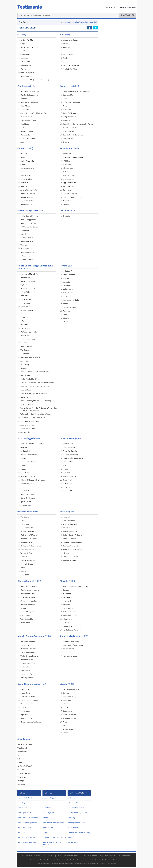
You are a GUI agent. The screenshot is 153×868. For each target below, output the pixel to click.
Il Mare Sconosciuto (28, 560)
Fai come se (25, 671)
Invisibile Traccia (69, 307)
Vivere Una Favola (28, 139)
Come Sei (66, 315)
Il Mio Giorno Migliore (29, 216)
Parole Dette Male (70, 69)
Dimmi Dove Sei (27, 278)
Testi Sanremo (125, 856)
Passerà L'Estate (27, 238)
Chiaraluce (67, 286)
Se (63, 62)
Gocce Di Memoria (70, 113)
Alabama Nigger (49, 798)
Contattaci (111, 8)
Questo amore (26, 718)
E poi (65, 652)
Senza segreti (68, 700)
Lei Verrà (24, 99)
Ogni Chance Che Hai (71, 65)
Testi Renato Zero (24, 808)
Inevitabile (25, 231)
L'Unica (23, 69)
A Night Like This (24, 773)
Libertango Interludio (71, 300)
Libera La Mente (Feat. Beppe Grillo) (35, 372)
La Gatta (24, 343)
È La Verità (25, 354)
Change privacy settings (108, 863)
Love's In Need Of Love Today (32, 444)
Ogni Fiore (67, 190)
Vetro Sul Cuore (69, 447)
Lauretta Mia (48, 828)
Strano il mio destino (29, 601)
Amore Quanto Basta (29, 190)
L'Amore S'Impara (70, 194)
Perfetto (66, 172)
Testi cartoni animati (92, 856)
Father (65, 733)
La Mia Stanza (68, 179)
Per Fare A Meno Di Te (29, 274)
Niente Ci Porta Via (28, 252)
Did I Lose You (68, 186)
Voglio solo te (68, 608)
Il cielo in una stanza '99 (72, 630)
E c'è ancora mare (28, 597)
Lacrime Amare (27, 397)
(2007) (67, 266)
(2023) (65, 35)
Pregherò (66, 205)
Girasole (24, 368)
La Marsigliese (48, 813)
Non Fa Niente (26, 205)
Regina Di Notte (27, 201)
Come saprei (25, 711)
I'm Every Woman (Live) (30, 421)
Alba (64, 726)
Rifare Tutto (25, 62)
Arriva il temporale (28, 612)
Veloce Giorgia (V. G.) (29, 484)
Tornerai (66, 51)
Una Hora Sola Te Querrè (30, 357)
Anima (23, 128)
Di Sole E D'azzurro (70, 128)
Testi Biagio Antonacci (26, 838)
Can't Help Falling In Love (78, 813)
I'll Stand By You (27, 505)
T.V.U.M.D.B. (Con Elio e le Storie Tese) (36, 414)
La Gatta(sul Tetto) (25, 766)
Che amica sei (26, 645)
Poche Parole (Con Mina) (30, 379)
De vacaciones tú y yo (29, 587)
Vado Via (24, 245)
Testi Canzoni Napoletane (27, 823)
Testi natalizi (110, 856)
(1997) (34, 636)
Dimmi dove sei (27, 660)
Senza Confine (68, 55)
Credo (65, 99)
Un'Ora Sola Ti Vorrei (29, 535)
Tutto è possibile (27, 619)
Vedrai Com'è (68, 201)
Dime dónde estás (27, 594)
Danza (23, 157)
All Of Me (71, 798)
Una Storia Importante (29, 95)
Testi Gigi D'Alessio (25, 813)
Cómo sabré (25, 616)
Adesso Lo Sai (68, 322)
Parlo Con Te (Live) (28, 429)
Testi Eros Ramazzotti (26, 828)
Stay (22, 142)
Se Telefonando (23, 770)
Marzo (23, 314)
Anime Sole (25, 361)
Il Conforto (25, 110)
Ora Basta (24, 325)
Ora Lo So (66, 216)
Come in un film (27, 674)
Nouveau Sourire (69, 476)
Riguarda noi (25, 693)
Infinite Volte (25, 292)
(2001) (68, 512)
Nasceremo (67, 693)
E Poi (22, 321)
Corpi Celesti (25, 55)
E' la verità (67, 601)
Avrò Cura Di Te (69, 176)
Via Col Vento (26, 328)
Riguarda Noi (26, 299)
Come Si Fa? (67, 480)
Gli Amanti (67, 318)
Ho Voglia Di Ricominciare (31, 546)
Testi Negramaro (24, 803)
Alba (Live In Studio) (28, 425)
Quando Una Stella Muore (73, 135)
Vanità (65, 106)
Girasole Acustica (69, 560)
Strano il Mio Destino (71, 642)
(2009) (68, 211)
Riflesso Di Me (68, 168)
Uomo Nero (67, 711)
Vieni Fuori (67, 311)
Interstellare (67, 528)
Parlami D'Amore (27, 550)
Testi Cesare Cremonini (27, 843)
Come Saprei (25, 303)
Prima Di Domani (69, 539)
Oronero (66, 142)
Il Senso (23, 458)
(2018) (26, 86)
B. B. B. (23, 708)
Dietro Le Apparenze (29, 220)
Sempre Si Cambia (28, 194)
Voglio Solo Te (26, 285)
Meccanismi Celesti (70, 40)
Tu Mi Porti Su (68, 131)
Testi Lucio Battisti (25, 798)
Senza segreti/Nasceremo (73, 645)
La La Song (25, 365)
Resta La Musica (27, 260)
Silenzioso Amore (69, 715)
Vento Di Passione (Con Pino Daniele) (35, 386)
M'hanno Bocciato (70, 718)
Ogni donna (25, 715)
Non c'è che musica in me (31, 722)
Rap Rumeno (48, 803)
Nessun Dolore (26, 347)
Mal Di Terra (25, 336)
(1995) (32, 684)
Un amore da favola (28, 642)
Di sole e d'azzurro (70, 524)
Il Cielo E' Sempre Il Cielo (73, 197)
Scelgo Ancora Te (69, 117)
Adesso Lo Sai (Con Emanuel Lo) (33, 418)
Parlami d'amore (69, 612)
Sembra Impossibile (28, 223)
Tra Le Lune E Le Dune (29, 47)
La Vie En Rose (73, 828)
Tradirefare (25, 296)
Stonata (66, 304)
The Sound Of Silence (76, 808)
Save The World (69, 521)
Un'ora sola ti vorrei (28, 649)
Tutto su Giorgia (66, 22)
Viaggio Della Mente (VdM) (73, 458)
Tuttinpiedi (67, 704)
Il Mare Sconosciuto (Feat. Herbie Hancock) (37, 383)
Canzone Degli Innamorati (73, 542)
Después (24, 608)
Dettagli (21, 781)
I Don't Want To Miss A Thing (79, 833)
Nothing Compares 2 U (76, 823)
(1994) (67, 684)
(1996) (74, 636)
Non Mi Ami (67, 120)
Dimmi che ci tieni (70, 616)
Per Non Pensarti (27, 168)
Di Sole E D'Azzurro (28, 564)
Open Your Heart (27, 131)
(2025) (22, 35)
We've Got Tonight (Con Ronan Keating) (36, 401)
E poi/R (65, 708)
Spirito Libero (26, 376)
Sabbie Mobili (26, 65)
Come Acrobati (26, 179)
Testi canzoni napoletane (68, 856)
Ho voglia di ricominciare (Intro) (75, 587)
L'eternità (24, 466)
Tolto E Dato (25, 186)
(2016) (25, 149)
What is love (67, 626)
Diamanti (21, 784)
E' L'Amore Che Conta (71, 102)
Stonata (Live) (26, 432)
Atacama (66, 47)
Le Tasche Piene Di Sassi (30, 92)
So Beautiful (25, 451)
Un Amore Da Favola (29, 332)
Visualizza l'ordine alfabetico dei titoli (85, 22)
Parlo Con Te (25, 307)
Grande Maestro (27, 197)
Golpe (23, 44)
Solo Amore (67, 619)
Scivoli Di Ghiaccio (70, 462)
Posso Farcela (68, 139)
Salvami (21, 759)
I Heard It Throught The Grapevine (34, 480)
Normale (66, 44)
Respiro (45, 833)
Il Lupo (65, 469)
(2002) (28, 512)
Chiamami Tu (68, 95)
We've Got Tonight (25, 744)
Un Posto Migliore (70, 531)
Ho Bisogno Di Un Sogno (72, 550)
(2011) (31, 211)
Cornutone (47, 808)
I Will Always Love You (29, 120)
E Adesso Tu (25, 256)
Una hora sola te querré (30, 590)
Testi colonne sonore (31, 856)
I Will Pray (67, 161)
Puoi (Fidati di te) (69, 697)
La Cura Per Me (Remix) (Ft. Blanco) (35, 80)
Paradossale (25, 58)
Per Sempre (67, 487)
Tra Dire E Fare (26, 553)
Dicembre (66, 605)
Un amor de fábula (28, 605)
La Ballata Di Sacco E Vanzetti (54, 838)
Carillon (24, 51)
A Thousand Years (74, 803)
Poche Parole (68, 293)
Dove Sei (24, 234)
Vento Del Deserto (70, 451)
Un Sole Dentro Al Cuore (72, 535)
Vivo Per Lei (22, 748)
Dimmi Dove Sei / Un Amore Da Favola (78, 124)
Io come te (67, 594)
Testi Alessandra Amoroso (28, 818)
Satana (45, 818)
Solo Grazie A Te (27, 241)
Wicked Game (73, 843)
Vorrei (65, 722)
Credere (24, 469)
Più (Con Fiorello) (27, 404)
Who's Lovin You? (27, 495)
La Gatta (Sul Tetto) (28, 462)
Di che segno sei (27, 704)
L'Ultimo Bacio (26, 117)
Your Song (71, 818)
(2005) (29, 439)
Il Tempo (66, 553)
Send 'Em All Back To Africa (53, 823)
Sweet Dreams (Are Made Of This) (34, 113)
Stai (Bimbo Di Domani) (72, 689)
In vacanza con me (28, 663)
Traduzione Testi (128, 8)
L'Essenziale (25, 135)
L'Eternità (24, 318)
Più (19, 755)
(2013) (69, 149)
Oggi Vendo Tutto (69, 183)
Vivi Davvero (25, 350)
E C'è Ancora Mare (28, 339)
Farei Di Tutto (26, 390)
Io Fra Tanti (67, 110)
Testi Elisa (21, 833)
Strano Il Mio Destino (29, 310)
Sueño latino (25, 623)
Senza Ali (24, 568)
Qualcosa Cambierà (70, 546)
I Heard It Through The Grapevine (34, 394)
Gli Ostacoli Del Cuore (29, 102)
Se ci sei (66, 623)
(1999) (29, 581)
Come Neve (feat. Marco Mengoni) (76, 92)
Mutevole (24, 183)
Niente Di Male (26, 76)
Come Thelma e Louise (29, 700)
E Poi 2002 (25, 575)
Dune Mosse (25, 106)
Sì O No (65, 58)
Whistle (71, 838)
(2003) (71, 439)
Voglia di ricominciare (29, 656)
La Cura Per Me (27, 40)
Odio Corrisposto (27, 73)
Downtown (22, 777)
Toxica (65, 466)
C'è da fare (25, 689)
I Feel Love (25, 124)
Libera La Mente (69, 275)
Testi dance (49, 856)
